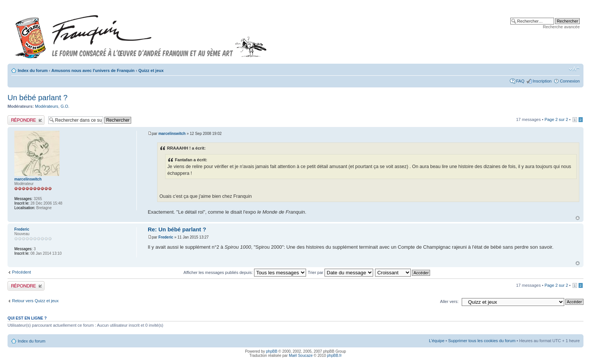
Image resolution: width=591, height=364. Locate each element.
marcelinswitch (172, 134)
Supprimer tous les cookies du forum (482, 341)
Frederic (166, 237)
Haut (578, 218)
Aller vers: (449, 301)
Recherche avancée (561, 27)
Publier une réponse (26, 120)
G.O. (65, 106)
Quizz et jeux (151, 70)
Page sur (556, 119)
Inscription (542, 81)
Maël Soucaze (301, 356)
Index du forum (33, 70)
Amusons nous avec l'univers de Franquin (93, 70)
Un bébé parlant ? (38, 98)
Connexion (570, 81)
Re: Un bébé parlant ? (177, 229)
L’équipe (437, 341)
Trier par (341, 272)
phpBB (272, 351)
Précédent (21, 272)
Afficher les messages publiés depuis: (245, 272)
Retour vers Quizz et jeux (35, 301)
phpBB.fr (335, 356)
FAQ (520, 81)
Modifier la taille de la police (574, 69)
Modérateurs (47, 106)
